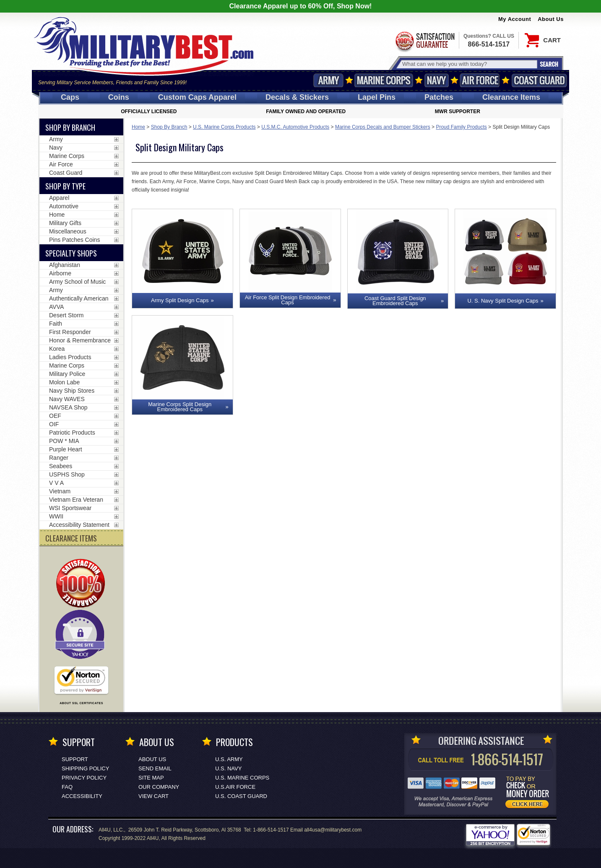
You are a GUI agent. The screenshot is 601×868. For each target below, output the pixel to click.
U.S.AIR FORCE (235, 787)
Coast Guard (539, 80)
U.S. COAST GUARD (241, 796)
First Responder (70, 332)
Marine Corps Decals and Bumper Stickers (383, 127)
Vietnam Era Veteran (76, 500)
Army (328, 80)
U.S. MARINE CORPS (242, 778)
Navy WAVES (67, 399)
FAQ (67, 787)
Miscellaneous (68, 231)
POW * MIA (64, 441)
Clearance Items (511, 97)
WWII (56, 516)
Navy (437, 80)
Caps (70, 97)
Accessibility (82, 796)
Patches (439, 97)
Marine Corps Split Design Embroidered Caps (180, 407)
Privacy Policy (84, 778)
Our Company (159, 787)
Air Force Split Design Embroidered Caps (288, 300)
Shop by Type (65, 186)
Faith (56, 324)
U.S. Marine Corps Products (224, 127)
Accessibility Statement (79, 525)
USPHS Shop (67, 474)
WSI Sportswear (70, 508)
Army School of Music (77, 282)
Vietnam (60, 491)
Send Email (155, 768)
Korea (57, 349)
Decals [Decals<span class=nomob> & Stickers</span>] (297, 97)
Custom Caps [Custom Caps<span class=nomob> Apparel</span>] (197, 97)
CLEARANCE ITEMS (71, 538)
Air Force (480, 80)
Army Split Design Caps (180, 300)
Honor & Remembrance (80, 340)
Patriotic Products (72, 433)
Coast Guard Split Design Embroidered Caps (395, 301)
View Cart (154, 796)
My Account (515, 19)
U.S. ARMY (229, 759)
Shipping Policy (85, 768)
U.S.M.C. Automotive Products (295, 127)
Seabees (61, 466)
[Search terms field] (468, 64)
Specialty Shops (71, 253)
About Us (551, 19)
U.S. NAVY (228, 768)
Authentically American (79, 298)
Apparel (59, 198)
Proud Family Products (461, 127)
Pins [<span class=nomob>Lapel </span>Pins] (377, 97)
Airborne (60, 273)
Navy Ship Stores (72, 391)
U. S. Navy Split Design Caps (503, 301)
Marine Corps (384, 80)
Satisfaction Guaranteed (424, 41)
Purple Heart (66, 449)
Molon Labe (64, 382)
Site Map (151, 778)
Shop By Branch (169, 127)
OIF (54, 424)
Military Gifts (65, 223)
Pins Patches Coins (74, 240)
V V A (56, 483)
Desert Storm (66, 315)
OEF (55, 416)
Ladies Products (70, 357)
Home (138, 127)
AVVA (56, 307)
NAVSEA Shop (68, 407)
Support (75, 759)
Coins (119, 97)
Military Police (67, 374)
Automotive (64, 206)
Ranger (59, 458)
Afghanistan (65, 265)
